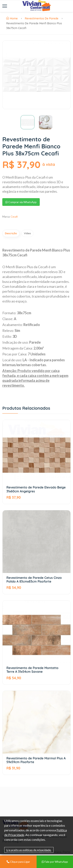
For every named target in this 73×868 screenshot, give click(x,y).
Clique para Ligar (18, 862)
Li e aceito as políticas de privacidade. (29, 850)
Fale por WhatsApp (55, 862)
